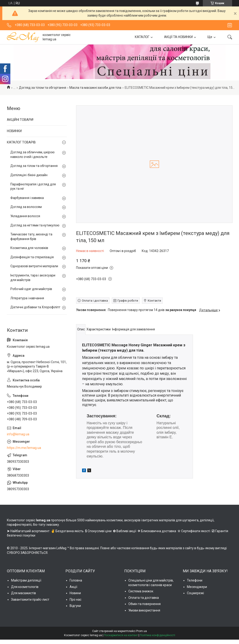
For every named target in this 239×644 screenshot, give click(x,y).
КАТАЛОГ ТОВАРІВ (21, 142)
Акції (73, 587)
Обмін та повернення (145, 604)
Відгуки (75, 606)
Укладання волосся (25, 216)
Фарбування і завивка (27, 198)
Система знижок (141, 591)
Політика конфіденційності (158, 635)
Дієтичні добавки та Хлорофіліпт (35, 307)
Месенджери (197, 587)
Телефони (195, 580)
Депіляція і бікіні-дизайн (29, 175)
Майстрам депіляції (26, 580)
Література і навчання (27, 298)
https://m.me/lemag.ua (24, 448)
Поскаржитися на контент (121, 635)
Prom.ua (142, 631)
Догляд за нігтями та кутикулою (35, 225)
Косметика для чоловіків (29, 248)
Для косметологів (25, 587)
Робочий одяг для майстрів (31, 289)
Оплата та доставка (144, 598)
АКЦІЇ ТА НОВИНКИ (178, 37)
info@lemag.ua (18, 434)
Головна (76, 580)
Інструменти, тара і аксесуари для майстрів (33, 278)
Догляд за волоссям (26, 207)
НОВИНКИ (14, 131)
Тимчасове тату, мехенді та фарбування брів (31, 237)
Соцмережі (195, 593)
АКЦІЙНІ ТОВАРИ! (20, 120)
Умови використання (144, 610)
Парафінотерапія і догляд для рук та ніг (33, 187)
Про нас (75, 599)
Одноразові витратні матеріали (34, 266)
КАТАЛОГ (142, 37)
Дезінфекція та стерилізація (32, 257)
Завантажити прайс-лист (30, 599)
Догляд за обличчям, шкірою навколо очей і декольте (32, 154)
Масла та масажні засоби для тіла (95, 88)
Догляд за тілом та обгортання (43, 88)
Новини (75, 593)
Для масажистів (24, 593)
